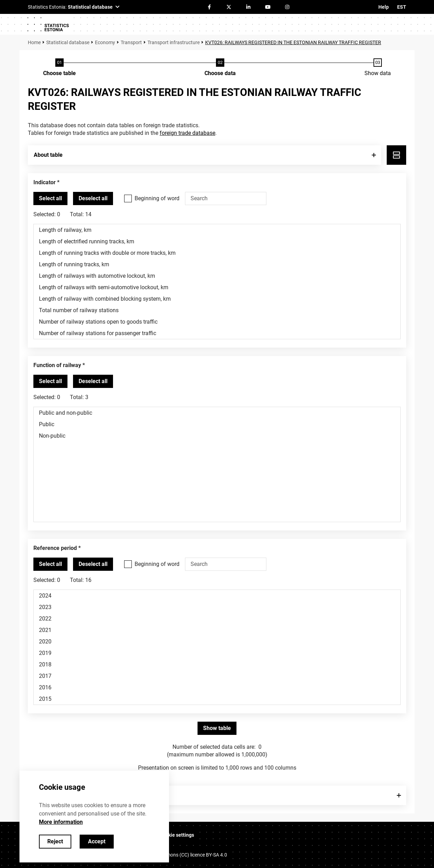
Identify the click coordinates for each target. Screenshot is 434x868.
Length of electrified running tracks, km (217, 241)
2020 (217, 642)
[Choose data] (220, 68)
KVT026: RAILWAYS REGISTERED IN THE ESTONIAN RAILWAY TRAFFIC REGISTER (293, 42)
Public (217, 424)
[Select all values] (50, 198)
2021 (217, 630)
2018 (217, 664)
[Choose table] (59, 68)
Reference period (55, 548)
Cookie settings (177, 835)
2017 (217, 676)
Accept (97, 841)
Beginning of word (157, 198)
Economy (105, 42)
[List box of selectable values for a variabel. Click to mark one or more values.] (217, 282)
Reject (55, 841)
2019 (217, 653)
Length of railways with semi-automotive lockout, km (217, 287)
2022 (217, 619)
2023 (217, 607)
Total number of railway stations (217, 310)
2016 (217, 687)
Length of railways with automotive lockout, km (217, 276)
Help (384, 7)
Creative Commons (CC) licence (182, 855)
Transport (131, 42)
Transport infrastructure (174, 42)
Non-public (217, 436)
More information (61, 822)
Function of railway (57, 365)
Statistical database (68, 42)
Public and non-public (217, 413)
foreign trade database (187, 133)
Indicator (45, 182)
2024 (217, 596)
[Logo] (48, 24)
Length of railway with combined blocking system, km (217, 299)
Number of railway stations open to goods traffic (217, 322)
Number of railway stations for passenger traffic (217, 333)
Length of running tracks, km (217, 264)
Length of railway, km (217, 230)
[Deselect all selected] (93, 198)
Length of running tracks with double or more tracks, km (217, 253)
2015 (217, 699)
